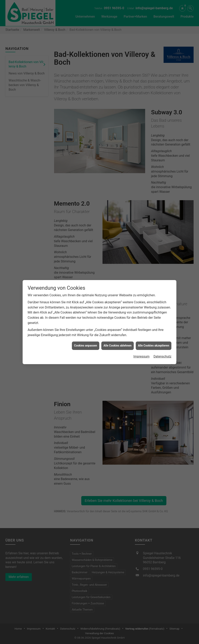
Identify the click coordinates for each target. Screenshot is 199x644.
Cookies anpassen (86, 327)
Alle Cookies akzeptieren (154, 327)
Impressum (141, 338)
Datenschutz (162, 338)
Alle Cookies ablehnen (118, 327)
